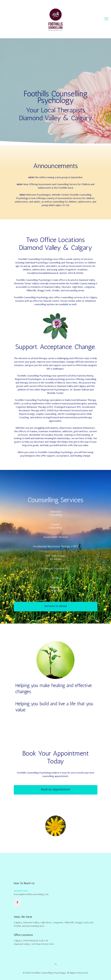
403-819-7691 (21, 891)
